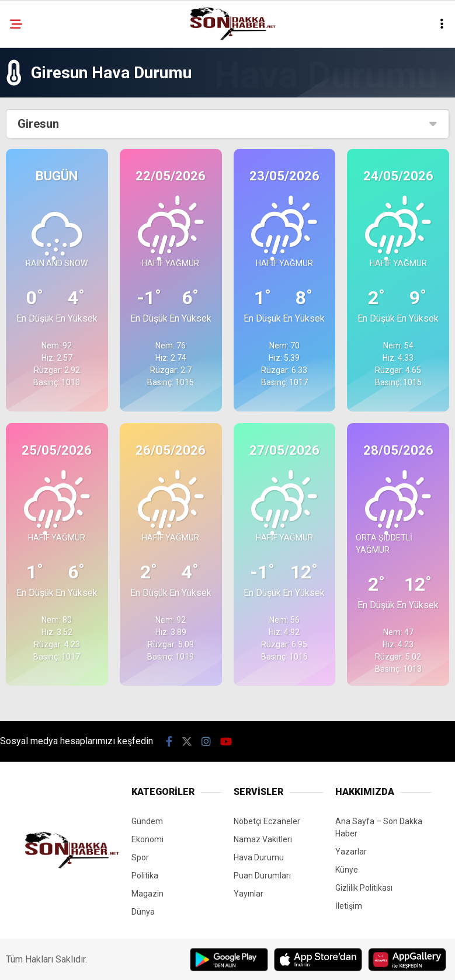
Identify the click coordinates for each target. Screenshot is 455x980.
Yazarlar (351, 852)
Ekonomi (147, 839)
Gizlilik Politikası (364, 888)
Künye (347, 870)
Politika (145, 876)
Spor (140, 857)
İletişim (349, 906)
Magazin (147, 894)
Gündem (147, 821)
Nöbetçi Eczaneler (267, 821)
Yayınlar (249, 894)
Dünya (143, 912)
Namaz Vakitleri (263, 839)
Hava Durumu (259, 857)
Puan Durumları (262, 876)
